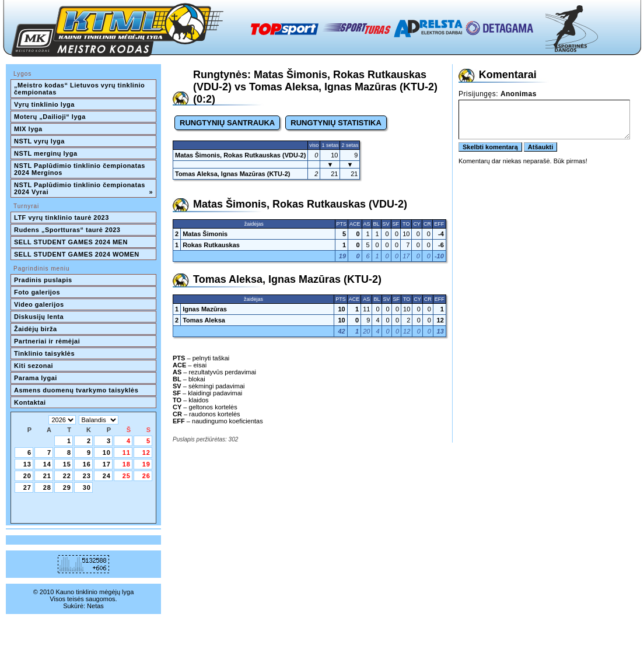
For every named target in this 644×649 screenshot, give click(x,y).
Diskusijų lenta (39, 317)
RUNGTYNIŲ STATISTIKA (336, 123)
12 (146, 452)
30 (87, 487)
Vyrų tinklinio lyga (44, 104)
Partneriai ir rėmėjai (47, 341)
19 (146, 464)
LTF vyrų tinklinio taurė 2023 (62, 217)
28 (47, 487)
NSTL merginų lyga (46, 153)
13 (27, 464)
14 (47, 464)
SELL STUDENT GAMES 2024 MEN (71, 242)
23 (87, 476)
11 (127, 452)
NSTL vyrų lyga (39, 141)
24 (107, 476)
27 (27, 487)
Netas (95, 606)
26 (146, 476)
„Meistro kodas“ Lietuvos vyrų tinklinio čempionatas (80, 89)
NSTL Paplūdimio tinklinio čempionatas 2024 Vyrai (83, 188)
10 (107, 452)
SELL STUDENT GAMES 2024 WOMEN (77, 254)
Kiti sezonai (34, 366)
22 (67, 476)
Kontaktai (30, 402)
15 (67, 464)
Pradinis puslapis (43, 280)
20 (27, 476)
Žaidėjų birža (36, 329)
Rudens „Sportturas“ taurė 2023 (67, 230)
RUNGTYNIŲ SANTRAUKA (227, 123)
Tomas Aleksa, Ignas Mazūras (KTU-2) (232, 174)
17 (107, 464)
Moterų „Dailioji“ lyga (50, 117)
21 (47, 476)
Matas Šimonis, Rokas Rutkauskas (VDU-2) (240, 155)
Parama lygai (36, 378)
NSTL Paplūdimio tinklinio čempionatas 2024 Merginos (80, 169)
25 (127, 476)
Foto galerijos (37, 292)
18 (127, 464)
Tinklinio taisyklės (44, 353)
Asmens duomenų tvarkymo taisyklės (76, 390)
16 (87, 464)
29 (67, 487)
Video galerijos (39, 304)
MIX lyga (28, 129)
